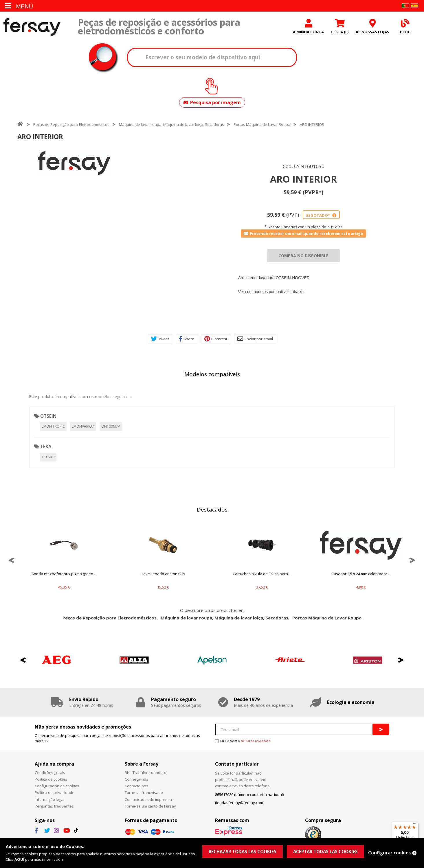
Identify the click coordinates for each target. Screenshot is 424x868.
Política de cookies (51, 779)
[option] (74, 163)
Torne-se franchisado (144, 792)
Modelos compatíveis (212, 374)
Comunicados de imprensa (148, 799)
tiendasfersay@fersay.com (239, 803)
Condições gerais (50, 773)
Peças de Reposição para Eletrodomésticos (71, 124)
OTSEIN (48, 416)
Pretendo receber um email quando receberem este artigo (303, 233)
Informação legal (49, 799)
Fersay (32, 27)
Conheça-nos (136, 779)
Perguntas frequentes (54, 806)
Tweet (160, 339)
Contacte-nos (136, 786)
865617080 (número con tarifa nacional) (249, 795)
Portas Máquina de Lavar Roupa (262, 124)
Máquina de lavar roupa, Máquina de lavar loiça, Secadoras (171, 124)
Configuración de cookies (57, 786)
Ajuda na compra (54, 764)
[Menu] (415, 825)
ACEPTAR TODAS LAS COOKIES (325, 852)
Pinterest (216, 339)
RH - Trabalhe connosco (146, 773)
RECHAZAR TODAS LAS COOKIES (243, 852)
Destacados (212, 510)
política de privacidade (255, 741)
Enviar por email (255, 339)
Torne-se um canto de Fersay (150, 806)
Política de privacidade (55, 792)
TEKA (46, 446)
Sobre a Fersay (142, 764)
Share (187, 339)
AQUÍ (19, 859)
